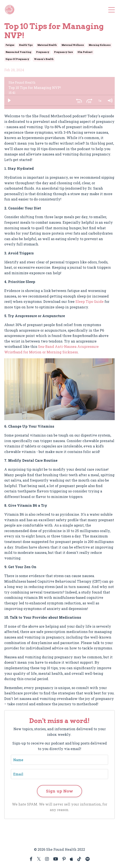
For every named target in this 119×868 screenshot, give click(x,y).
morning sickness (100, 45)
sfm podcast (85, 52)
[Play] (9, 100)
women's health (44, 59)
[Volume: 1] (110, 100)
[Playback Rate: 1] (100, 100)
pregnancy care (63, 52)
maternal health (47, 45)
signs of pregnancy (17, 59)
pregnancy (43, 52)
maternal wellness (73, 45)
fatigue (10, 45)
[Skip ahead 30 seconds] (89, 100)
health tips (26, 45)
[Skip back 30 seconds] (79, 100)
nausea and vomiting (18, 52)
